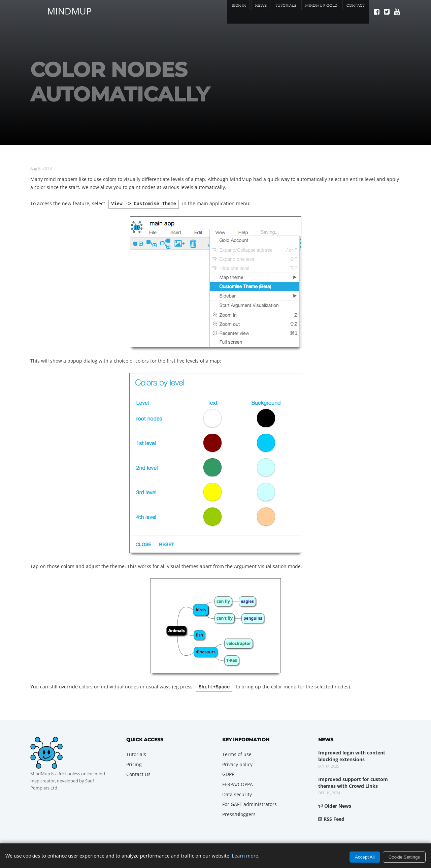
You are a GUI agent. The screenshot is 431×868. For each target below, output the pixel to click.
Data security (237, 793)
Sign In (211, 11)
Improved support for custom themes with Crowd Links (353, 781)
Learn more (245, 856)
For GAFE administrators (250, 803)
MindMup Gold (311, 11)
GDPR (228, 773)
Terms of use (237, 753)
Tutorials (268, 11)
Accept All (365, 857)
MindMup (69, 10)
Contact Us (138, 773)
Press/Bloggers (239, 813)
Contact (352, 11)
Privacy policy (237, 763)
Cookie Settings (404, 857)
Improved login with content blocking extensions (352, 755)
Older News (338, 804)
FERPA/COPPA (238, 783)
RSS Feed (334, 818)
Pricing (134, 763)
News (237, 11)
